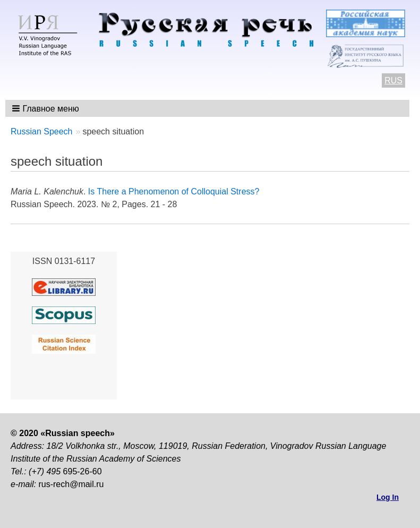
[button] (46, 108)
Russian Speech (42, 131)
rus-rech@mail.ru (71, 484)
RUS (393, 80)
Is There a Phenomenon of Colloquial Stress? (174, 191)
